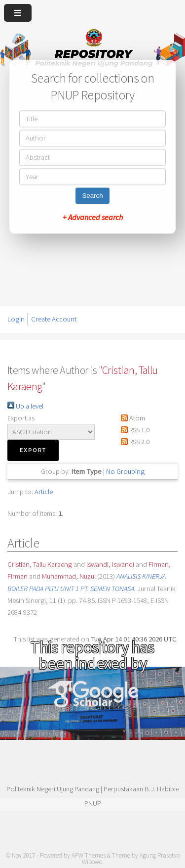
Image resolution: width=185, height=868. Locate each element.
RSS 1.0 (133, 430)
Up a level (25, 406)
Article (44, 492)
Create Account (54, 319)
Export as (21, 418)
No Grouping (125, 471)
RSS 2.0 (133, 442)
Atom (131, 418)
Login (16, 319)
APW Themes (89, 855)
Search (92, 196)
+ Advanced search (93, 217)
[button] (33, 450)
